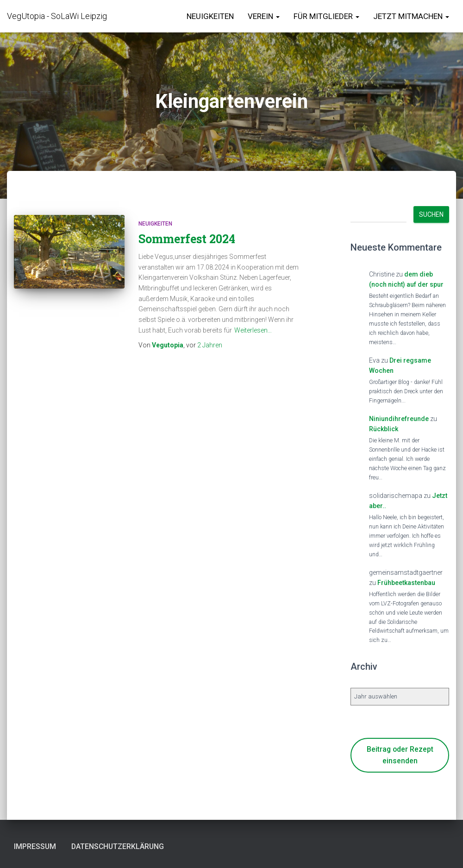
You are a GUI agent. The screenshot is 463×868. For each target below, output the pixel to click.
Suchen (431, 214)
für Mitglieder (326, 16)
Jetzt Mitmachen (411, 16)
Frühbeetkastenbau (406, 583)
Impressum (36, 846)
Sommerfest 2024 (187, 239)
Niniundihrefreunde (399, 419)
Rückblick (384, 429)
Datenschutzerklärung (125, 846)
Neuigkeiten (210, 16)
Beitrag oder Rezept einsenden (400, 755)
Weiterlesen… (253, 330)
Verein (264, 16)
